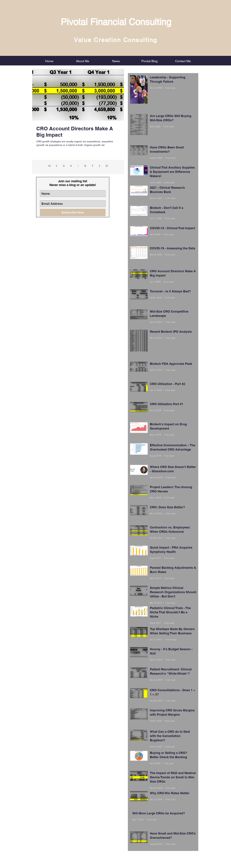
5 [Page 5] (78, 166)
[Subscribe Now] (73, 212)
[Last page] (107, 166)
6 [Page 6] (85, 166)
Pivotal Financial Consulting (116, 22)
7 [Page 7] (92, 166)
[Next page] (100, 166)
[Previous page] (57, 166)
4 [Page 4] (71, 166)
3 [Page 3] (64, 166)
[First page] (49, 166)
